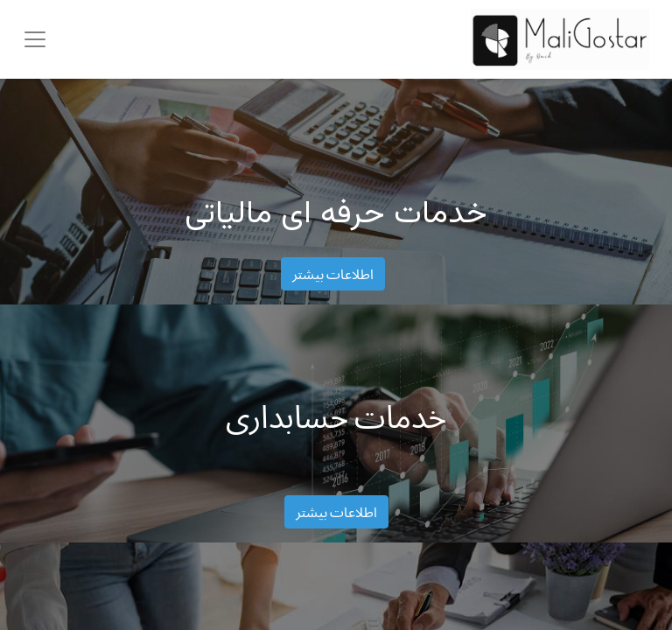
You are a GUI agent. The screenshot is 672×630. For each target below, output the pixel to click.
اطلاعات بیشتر (333, 274)
